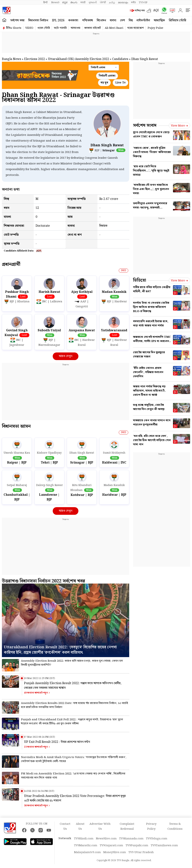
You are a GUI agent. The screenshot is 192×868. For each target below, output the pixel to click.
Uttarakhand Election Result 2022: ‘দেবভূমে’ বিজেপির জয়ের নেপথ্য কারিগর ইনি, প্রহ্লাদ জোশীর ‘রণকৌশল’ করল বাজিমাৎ (60, 650)
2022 (123, 270)
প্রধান (11, 264)
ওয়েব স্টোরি (44, 28)
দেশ (122, 20)
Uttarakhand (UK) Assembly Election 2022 (78, 59)
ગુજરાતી (93, 2)
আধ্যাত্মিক (159, 20)
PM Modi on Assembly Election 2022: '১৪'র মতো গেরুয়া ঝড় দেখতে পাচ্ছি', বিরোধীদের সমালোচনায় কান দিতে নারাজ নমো (73, 776)
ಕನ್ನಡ (65, 2)
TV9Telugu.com (157, 839)
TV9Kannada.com (131, 839)
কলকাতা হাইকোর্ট (93, 28)
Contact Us (65, 826)
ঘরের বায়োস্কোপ (135, 28)
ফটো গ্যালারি (60, 28)
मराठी (83, 2)
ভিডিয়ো (140, 280)
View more (179, 126)
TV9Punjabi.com (137, 846)
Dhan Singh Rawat (107, 145)
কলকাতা (73, 20)
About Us (80, 826)
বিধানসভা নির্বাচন (38, 20)
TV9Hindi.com (84, 839)
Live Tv (120, 83)
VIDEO (29, 28)
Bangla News (12, 59)
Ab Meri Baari (114, 28)
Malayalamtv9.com (87, 852)
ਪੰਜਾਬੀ (103, 2)
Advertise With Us (100, 826)
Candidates (120, 59)
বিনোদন (101, 20)
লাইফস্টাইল (143, 20)
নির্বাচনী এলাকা (107, 76)
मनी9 (133, 2)
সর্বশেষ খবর (17, 20)
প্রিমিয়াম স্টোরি (177, 20)
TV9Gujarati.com (111, 846)
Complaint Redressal (127, 826)
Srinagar (109, 151)
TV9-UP (143, 2)
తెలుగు (74, 2)
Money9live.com (115, 852)
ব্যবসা (113, 20)
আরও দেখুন (66, 356)
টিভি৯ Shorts (14, 28)
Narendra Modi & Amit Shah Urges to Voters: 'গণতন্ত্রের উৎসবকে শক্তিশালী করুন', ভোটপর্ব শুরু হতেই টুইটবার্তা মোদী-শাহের (74, 759)
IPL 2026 (58, 20)
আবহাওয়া (75, 28)
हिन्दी (46, 2)
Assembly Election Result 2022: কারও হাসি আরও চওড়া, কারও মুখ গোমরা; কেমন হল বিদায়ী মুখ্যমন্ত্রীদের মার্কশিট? (72, 663)
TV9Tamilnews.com (164, 846)
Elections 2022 (35, 59)
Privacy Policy (151, 826)
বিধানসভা (16, 426)
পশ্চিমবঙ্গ (87, 20)
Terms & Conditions (175, 826)
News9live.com (106, 839)
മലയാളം (123, 2)
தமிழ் (112, 2)
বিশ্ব (131, 20)
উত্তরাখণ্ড (43, 581)
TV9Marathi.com (86, 846)
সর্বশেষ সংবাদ (145, 125)
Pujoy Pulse (155, 28)
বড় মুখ (104, 83)
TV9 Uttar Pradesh (141, 852)
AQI (156, 10)
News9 (55, 2)
